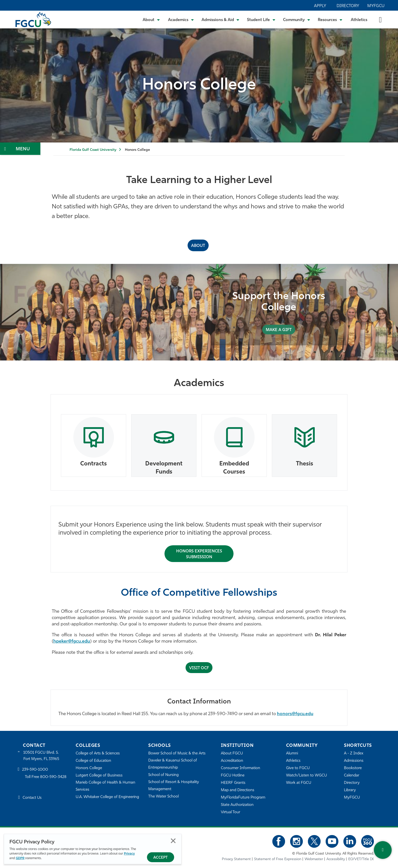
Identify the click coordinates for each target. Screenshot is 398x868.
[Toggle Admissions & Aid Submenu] (221, 20)
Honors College (89, 768)
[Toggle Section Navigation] (20, 149)
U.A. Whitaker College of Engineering (107, 797)
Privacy (129, 854)
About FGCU (232, 754)
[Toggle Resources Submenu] (330, 20)
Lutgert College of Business (99, 776)
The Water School (163, 797)
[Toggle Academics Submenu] (181, 20)
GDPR (20, 858)
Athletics (359, 20)
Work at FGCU (299, 783)
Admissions (354, 761)
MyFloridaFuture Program (243, 798)
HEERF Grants (233, 783)
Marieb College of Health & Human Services (105, 786)
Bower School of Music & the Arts (177, 754)
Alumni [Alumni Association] (292, 754)
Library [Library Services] (350, 790)
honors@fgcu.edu (295, 714)
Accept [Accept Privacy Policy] (161, 858)
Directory (348, 6)
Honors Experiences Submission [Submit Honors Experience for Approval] (199, 554)
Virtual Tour (230, 812)
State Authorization (237, 805)
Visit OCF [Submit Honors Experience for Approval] (199, 668)
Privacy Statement (236, 859)
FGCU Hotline (233, 776)
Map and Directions (238, 790)
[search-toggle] (380, 19)
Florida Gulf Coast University (93, 150)
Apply (320, 6)
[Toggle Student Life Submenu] (261, 20)
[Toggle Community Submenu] (297, 20)
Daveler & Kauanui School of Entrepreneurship (173, 764)
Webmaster (314, 859)
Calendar (352, 776)
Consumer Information (241, 768)
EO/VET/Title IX (361, 859)
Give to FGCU (298, 768)
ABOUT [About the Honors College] (198, 246)
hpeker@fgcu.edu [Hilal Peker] (72, 641)
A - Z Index (354, 754)
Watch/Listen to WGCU (306, 776)
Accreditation (232, 761)
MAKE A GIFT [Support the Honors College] (279, 330)
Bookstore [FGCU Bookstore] (353, 768)
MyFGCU (376, 6)
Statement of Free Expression (278, 859)
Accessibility (336, 859)
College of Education (93, 761)
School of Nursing (163, 775)
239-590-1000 (35, 770)
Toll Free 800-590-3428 (46, 777)
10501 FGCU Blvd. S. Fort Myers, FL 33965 (41, 756)
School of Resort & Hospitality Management (174, 786)
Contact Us (32, 798)
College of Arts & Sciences (98, 754)
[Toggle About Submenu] (152, 20)
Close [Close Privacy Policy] (173, 841)
